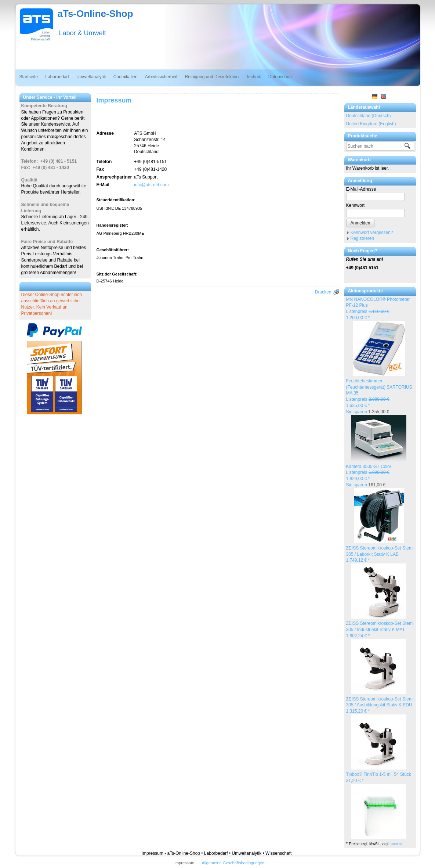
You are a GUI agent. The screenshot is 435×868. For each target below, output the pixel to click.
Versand (396, 844)
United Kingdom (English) (371, 124)
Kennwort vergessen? (372, 233)
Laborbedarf (57, 77)
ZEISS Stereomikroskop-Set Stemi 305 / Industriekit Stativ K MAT (380, 630)
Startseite (29, 77)
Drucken (323, 292)
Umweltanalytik (91, 77)
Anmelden (360, 223)
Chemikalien (126, 77)
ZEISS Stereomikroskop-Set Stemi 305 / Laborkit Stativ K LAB (380, 554)
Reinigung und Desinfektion (212, 77)
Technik (253, 77)
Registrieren (362, 238)
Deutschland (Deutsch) (369, 116)
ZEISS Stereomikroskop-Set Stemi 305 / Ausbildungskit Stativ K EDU (380, 705)
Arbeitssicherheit (161, 77)
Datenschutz (281, 77)
